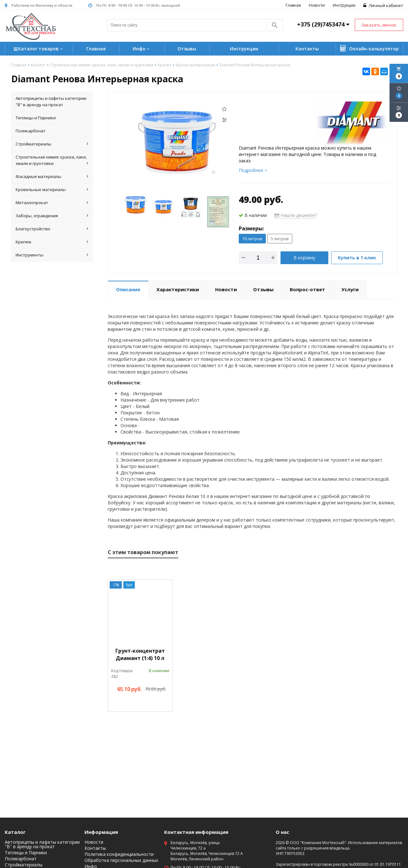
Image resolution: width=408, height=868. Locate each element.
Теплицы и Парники (36, 118)
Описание (128, 289)
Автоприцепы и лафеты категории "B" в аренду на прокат (51, 101)
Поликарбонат (31, 131)
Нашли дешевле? (296, 215)
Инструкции (344, 5)
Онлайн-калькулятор (369, 48)
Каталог (15, 832)
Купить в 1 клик (357, 258)
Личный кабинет (383, 5)
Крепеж (52, 242)
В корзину (304, 258)
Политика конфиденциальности (119, 854)
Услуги (350, 289)
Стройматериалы (52, 144)
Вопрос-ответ (307, 289)
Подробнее (253, 170)
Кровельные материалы (52, 189)
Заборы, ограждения (52, 216)
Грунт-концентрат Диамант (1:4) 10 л (140, 654)
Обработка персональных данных (121, 860)
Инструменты (52, 255)
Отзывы (187, 49)
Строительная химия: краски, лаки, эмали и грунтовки (52, 160)
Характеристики (178, 289)
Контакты (307, 49)
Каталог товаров (39, 49)
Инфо (142, 49)
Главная (293, 5)
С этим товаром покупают (143, 552)
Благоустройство (52, 229)
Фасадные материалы (52, 176)
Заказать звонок (379, 25)
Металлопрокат (52, 203)
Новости (317, 5)
